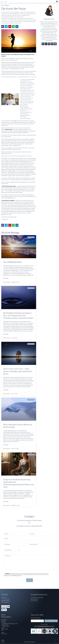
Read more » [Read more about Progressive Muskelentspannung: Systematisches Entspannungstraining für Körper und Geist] (6, 502)
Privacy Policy (18, 573)
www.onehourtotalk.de (25, 118)
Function (3, 628)
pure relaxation (5, 5)
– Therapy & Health (5, 626)
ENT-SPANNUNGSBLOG (13, 262)
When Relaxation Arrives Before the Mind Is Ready (18, 426)
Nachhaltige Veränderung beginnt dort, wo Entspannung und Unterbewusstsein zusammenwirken (18, 315)
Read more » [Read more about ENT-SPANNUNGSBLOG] (6, 278)
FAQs (2, 630)
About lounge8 (5, 629)
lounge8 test (4, 620)
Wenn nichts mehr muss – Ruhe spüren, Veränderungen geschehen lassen (18, 371)
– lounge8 (3, 622)
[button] (57, 2)
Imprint (3, 632)
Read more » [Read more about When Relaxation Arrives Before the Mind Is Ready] (6, 445)
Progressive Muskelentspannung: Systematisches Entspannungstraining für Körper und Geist (19, 483)
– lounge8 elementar (6, 624)
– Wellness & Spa (5, 625)
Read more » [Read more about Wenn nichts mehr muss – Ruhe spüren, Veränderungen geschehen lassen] (6, 390)
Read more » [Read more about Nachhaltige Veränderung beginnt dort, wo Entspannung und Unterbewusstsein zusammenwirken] (6, 334)
